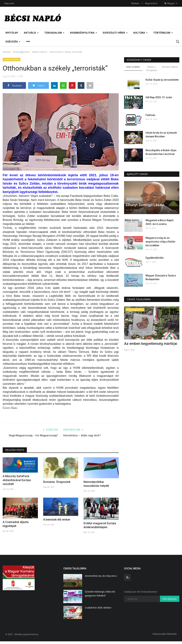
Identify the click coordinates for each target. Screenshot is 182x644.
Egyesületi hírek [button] (115, 33)
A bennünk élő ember (57, 520)
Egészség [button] (13, 41)
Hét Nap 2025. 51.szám (159, 97)
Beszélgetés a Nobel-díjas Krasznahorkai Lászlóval (161, 152)
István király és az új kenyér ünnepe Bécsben (161, 135)
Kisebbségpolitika (21, 52)
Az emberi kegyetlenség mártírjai (151, 344)
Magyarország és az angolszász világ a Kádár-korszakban (161, 242)
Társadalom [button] (54, 33)
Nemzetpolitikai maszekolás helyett (96, 484)
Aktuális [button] (31, 33)
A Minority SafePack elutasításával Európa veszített (17, 480)
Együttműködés (155, 258)
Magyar (171, 3)
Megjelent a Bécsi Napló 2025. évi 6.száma (160, 222)
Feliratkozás (170, 599)
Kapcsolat (9, 3)
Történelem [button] (163, 33)
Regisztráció (151, 3)
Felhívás (150, 115)
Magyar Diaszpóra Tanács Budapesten (161, 277)
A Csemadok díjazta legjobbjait (16, 524)
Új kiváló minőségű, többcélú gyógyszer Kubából (100, 594)
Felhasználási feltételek (165, 634)
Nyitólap (12, 33)
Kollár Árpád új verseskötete (162, 80)
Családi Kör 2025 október (98, 608)
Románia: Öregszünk (57, 482)
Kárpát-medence (40, 52)
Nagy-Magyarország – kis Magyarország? (33, 435)
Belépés (135, 3)
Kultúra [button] (140, 33)
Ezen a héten (133, 67)
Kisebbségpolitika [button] (84, 33)
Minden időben (170, 67)
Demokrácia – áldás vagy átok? (82, 435)
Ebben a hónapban (152, 68)
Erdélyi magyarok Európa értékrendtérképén (100, 525)
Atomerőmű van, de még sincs (101, 576)
